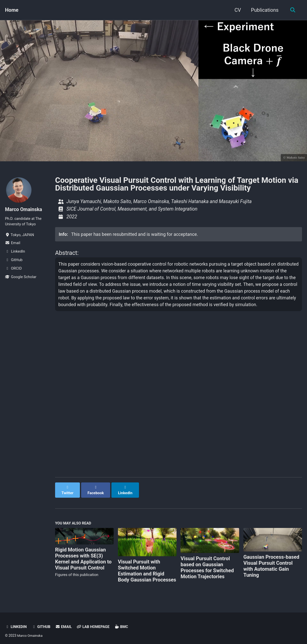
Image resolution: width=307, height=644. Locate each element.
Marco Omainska (24, 209)
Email (64, 623)
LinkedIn (16, 623)
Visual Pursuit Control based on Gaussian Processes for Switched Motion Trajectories (207, 563)
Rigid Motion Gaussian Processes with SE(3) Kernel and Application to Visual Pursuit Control (83, 555)
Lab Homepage (95, 623)
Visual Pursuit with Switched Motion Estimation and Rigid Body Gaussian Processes (147, 567)
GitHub (42, 623)
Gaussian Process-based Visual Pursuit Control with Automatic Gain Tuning (271, 562)
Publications (264, 10)
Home (12, 10)
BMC (123, 623)
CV (237, 10)
